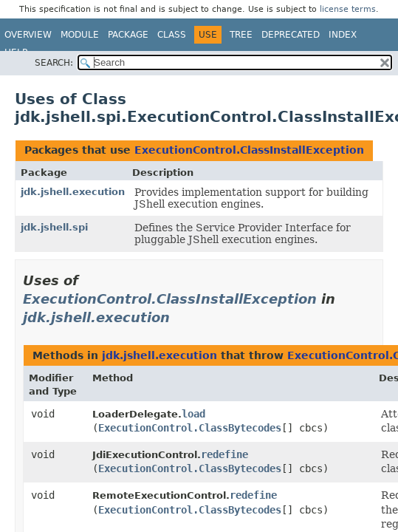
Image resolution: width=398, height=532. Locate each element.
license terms (348, 9)
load (193, 414)
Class (172, 35)
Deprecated (291, 35)
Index (343, 35)
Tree (241, 35)
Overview (28, 35)
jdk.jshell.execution (73, 192)
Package (128, 35)
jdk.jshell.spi (54, 227)
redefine (224, 454)
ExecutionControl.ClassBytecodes (190, 428)
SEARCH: (54, 63)
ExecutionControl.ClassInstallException (249, 150)
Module (80, 35)
